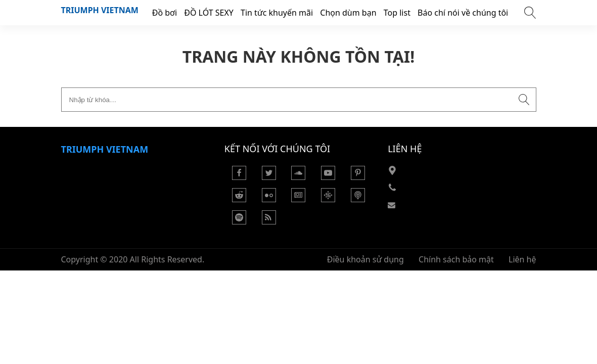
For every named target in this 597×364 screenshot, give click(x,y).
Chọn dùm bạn (348, 13)
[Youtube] (328, 177)
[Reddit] (239, 199)
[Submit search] (524, 100)
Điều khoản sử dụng (365, 259)
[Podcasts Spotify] (239, 221)
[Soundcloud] (298, 177)
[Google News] (298, 199)
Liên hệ (522, 259)
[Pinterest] (358, 177)
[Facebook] (239, 177)
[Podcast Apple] (358, 199)
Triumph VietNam (100, 10)
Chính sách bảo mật (456, 259)
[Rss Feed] (269, 221)
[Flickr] (269, 199)
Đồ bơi (165, 13)
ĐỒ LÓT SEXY (209, 13)
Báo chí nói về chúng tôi (463, 13)
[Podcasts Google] (328, 199)
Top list (397, 13)
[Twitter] (269, 177)
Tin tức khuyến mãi (277, 13)
